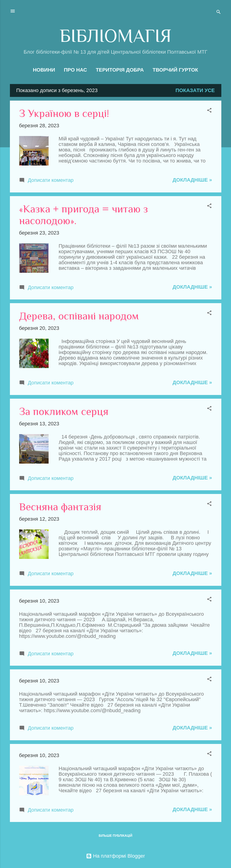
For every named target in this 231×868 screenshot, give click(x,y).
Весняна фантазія (60, 507)
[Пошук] (219, 13)
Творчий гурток (175, 70)
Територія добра (120, 70)
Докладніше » (192, 180)
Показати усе (195, 90)
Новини (44, 70)
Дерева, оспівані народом (79, 316)
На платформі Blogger (115, 856)
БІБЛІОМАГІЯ (115, 36)
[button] (209, 111)
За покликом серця (64, 411)
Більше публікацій (115, 836)
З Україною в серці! (64, 113)
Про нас (75, 70)
